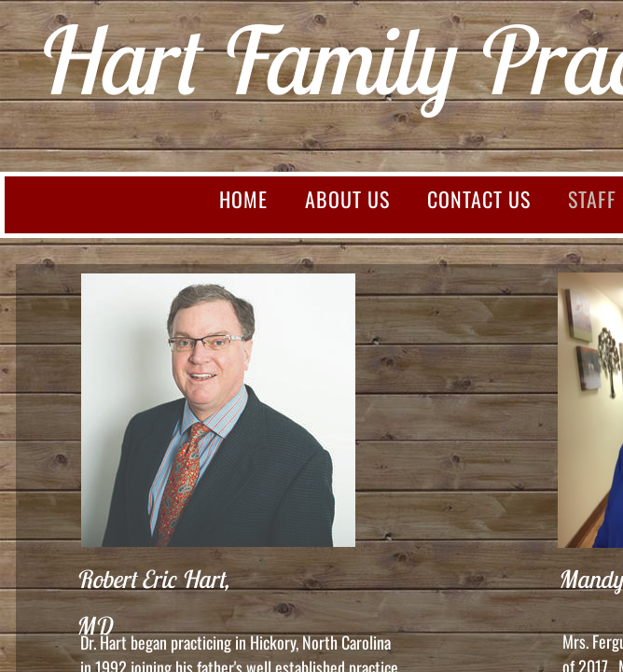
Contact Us (479, 199)
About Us (347, 199)
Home (243, 199)
